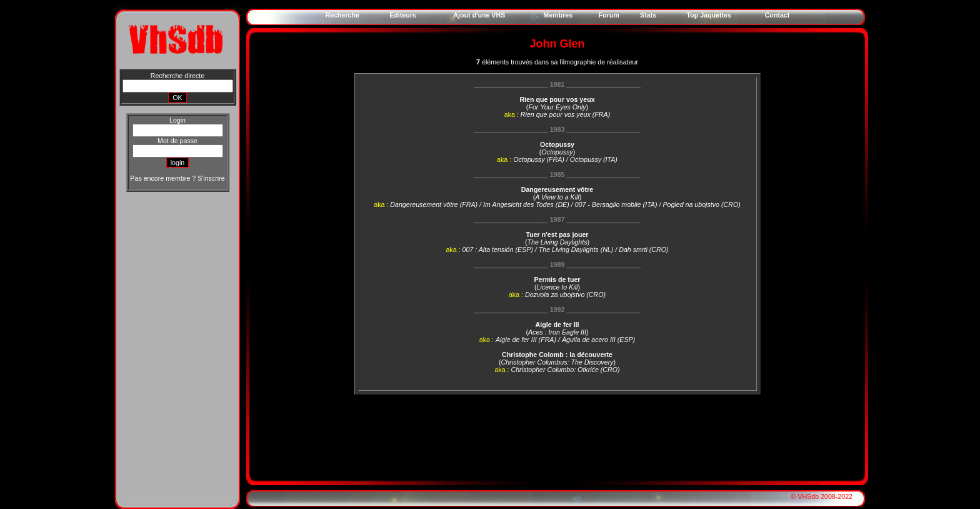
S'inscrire (211, 178)
